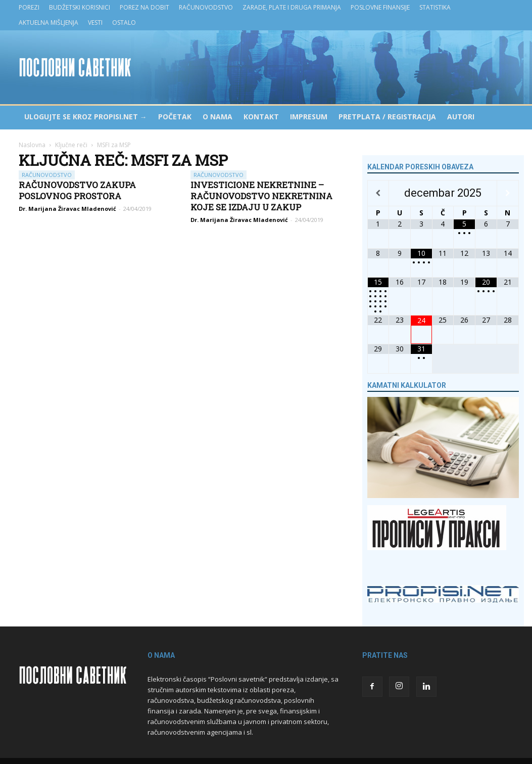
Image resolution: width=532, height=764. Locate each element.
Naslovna (32, 145)
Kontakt (261, 117)
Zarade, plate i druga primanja (292, 7)
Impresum (309, 117)
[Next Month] (508, 193)
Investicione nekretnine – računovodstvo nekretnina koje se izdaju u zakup (261, 196)
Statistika (435, 7)
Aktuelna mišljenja (49, 23)
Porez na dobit (144, 7)
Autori (461, 117)
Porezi (29, 7)
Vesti (95, 23)
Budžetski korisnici (80, 7)
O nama (217, 117)
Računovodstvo (206, 7)
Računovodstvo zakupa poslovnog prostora (77, 190)
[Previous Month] (378, 193)
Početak (175, 117)
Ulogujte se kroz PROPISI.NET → (86, 117)
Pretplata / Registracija (387, 117)
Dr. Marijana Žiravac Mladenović (67, 209)
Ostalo (124, 23)
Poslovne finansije (380, 7)
